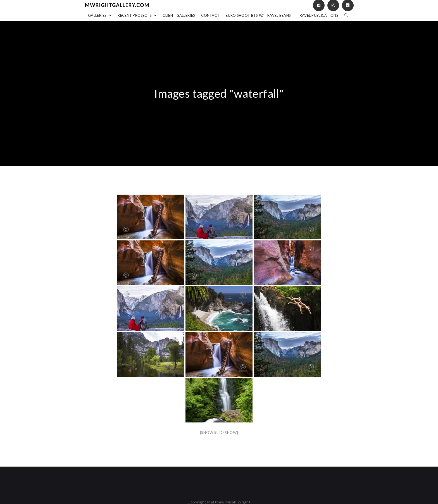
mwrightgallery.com (117, 5)
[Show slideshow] (219, 433)
